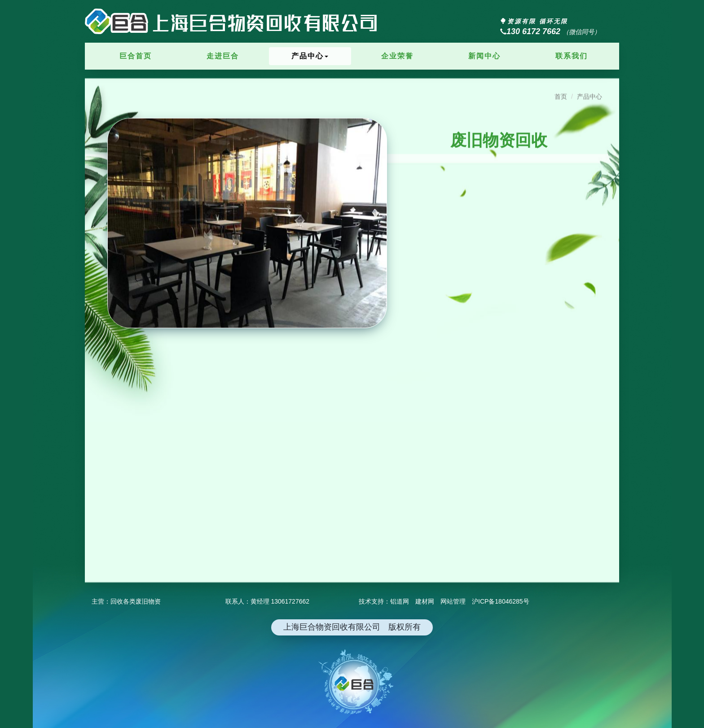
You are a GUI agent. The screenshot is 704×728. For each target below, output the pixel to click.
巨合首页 (136, 56)
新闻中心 (484, 56)
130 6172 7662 (530, 31)
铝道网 (400, 601)
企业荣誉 (397, 56)
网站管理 (453, 601)
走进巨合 (223, 56)
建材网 (425, 601)
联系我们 (572, 56)
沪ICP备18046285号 (501, 601)
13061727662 (290, 601)
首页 (561, 89)
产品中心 (310, 56)
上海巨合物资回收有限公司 (231, 29)
